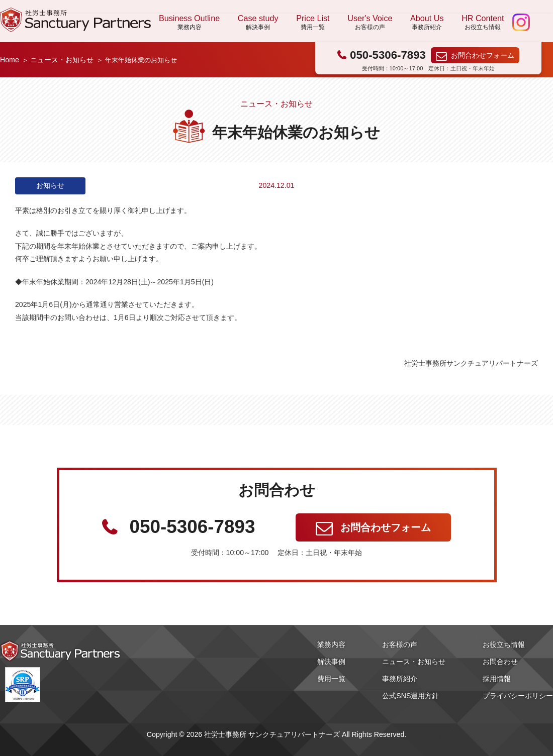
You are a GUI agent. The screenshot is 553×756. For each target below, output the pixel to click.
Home (10, 60)
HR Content (483, 23)
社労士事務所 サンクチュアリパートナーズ (75, 20)
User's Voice (370, 23)
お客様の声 (400, 644)
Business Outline (189, 23)
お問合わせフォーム (483, 55)
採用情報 (497, 679)
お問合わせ (500, 662)
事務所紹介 (400, 679)
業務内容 (331, 644)
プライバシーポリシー (518, 696)
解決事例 (331, 662)
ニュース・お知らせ (62, 60)
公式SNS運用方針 (410, 696)
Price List (313, 23)
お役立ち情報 (504, 644)
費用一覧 (331, 679)
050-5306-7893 (388, 55)
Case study (258, 23)
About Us (427, 23)
